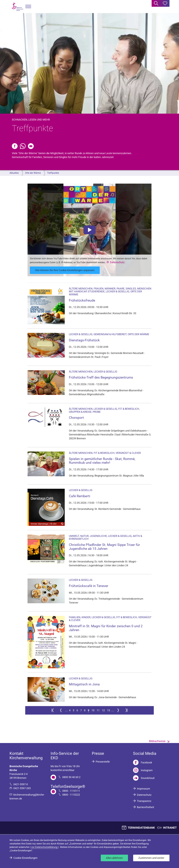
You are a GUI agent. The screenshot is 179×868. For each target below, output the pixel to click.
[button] (28, 7)
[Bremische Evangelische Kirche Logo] (17, 7)
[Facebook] (143, 762)
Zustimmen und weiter (151, 858)
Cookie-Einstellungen (25, 858)
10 (93, 710)
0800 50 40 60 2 (71, 777)
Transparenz (144, 801)
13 (109, 710)
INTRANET (170, 828)
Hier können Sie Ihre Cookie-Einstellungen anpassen (65, 270)
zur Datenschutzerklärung (45, 847)
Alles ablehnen (114, 858)
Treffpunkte (53, 173)
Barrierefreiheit (145, 807)
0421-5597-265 (22, 788)
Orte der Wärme (33, 173)
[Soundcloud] (144, 778)
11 (98, 710)
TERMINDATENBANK (141, 828)
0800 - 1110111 (71, 791)
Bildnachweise (157, 741)
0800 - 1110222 (71, 795)
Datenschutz (117, 262)
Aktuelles (14, 173)
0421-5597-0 (21, 784)
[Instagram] (143, 770)
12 (103, 710)
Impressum (143, 789)
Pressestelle (103, 762)
